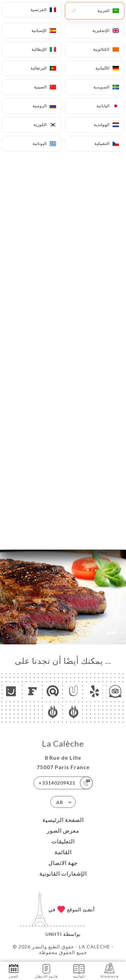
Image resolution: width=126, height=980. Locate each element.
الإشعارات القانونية (63, 874)
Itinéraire (110, 970)
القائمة (63, 852)
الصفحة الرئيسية (63, 820)
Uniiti (54, 934)
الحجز (14, 970)
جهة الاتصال (63, 863)
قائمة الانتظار (46, 970)
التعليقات (63, 841)
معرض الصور (63, 831)
